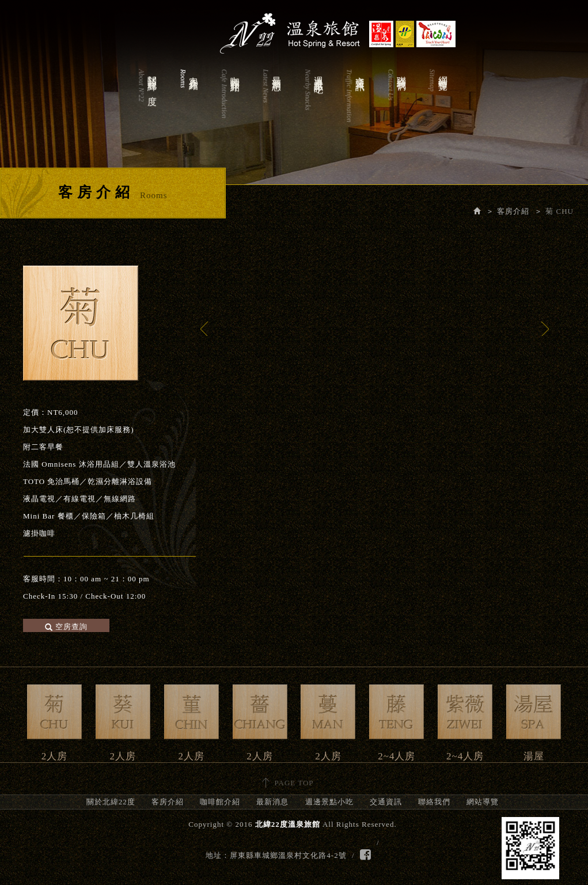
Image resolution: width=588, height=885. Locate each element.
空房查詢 (66, 627)
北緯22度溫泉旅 (294, 29)
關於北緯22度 (147, 107)
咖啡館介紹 (230, 107)
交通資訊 (355, 107)
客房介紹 (188, 107)
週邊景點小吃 (313, 107)
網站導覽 (438, 107)
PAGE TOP (294, 783)
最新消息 (271, 107)
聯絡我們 (396, 107)
